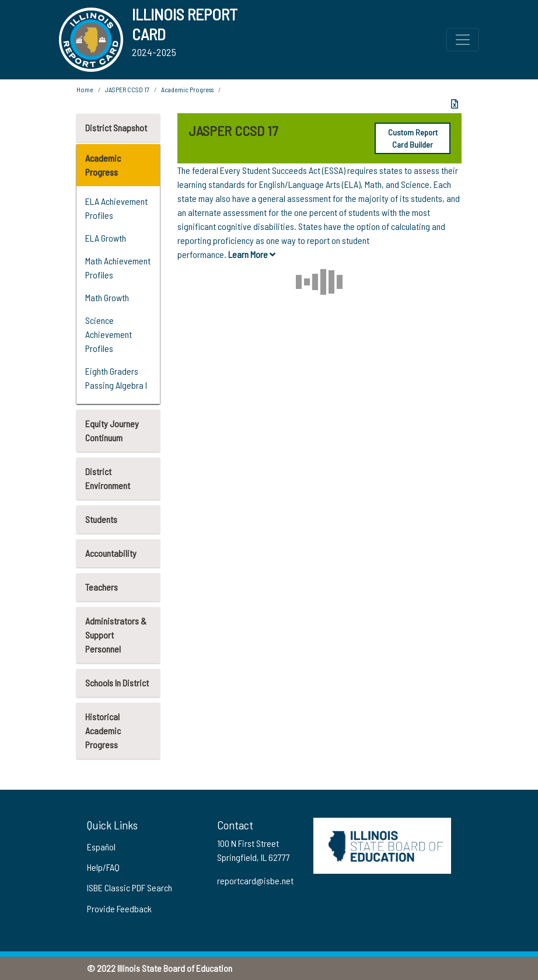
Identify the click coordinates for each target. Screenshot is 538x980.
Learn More (252, 254)
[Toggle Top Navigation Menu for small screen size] (463, 40)
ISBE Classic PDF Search (130, 887)
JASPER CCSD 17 (127, 89)
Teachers (102, 587)
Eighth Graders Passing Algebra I (116, 378)
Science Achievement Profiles (109, 334)
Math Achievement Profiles (118, 268)
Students (101, 519)
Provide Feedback (119, 908)
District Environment (108, 478)
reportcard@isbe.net (255, 880)
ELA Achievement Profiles (116, 208)
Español (101, 847)
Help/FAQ (103, 867)
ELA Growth (106, 238)
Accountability (111, 553)
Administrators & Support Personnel (116, 635)
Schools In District (117, 683)
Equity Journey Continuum (112, 430)
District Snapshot (116, 128)
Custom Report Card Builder (413, 138)
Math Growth (107, 297)
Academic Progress (103, 165)
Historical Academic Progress (103, 730)
